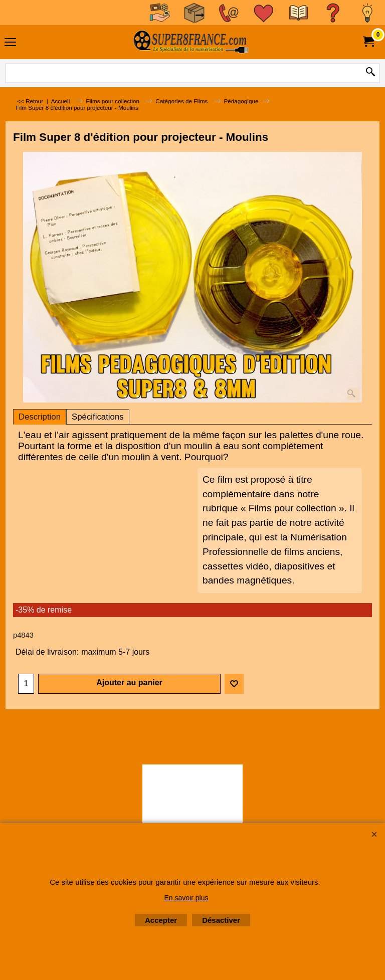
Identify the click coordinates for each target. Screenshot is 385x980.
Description (40, 417)
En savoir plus (186, 898)
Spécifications (98, 417)
